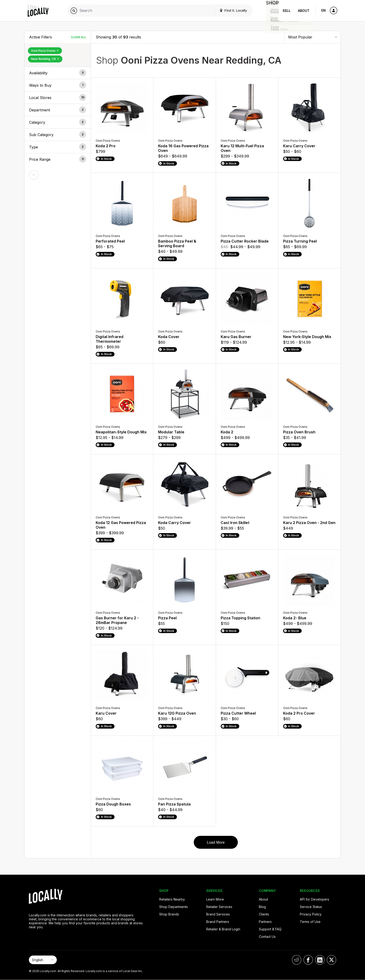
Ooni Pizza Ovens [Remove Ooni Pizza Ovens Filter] (45, 51)
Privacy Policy (311, 914)
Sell (287, 11)
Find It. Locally (230, 10)
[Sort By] (313, 37)
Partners (265, 922)
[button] (58, 73)
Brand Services (218, 914)
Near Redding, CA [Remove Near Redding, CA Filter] (45, 59)
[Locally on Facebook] (308, 960)
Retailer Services (219, 907)
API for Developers (314, 899)
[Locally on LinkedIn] (320, 960)
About (304, 11)
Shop (270, 11)
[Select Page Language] (43, 960)
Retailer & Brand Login (223, 929)
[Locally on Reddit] (297, 960)
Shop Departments (174, 907)
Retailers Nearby (172, 899)
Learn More (215, 899)
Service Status (311, 907)
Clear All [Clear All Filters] (78, 37)
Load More (216, 842)
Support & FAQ (270, 929)
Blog (262, 907)
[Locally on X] (331, 960)
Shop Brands (169, 914)
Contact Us (267, 937)
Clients (264, 914)
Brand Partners (218, 922)
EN (323, 10)
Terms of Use (310, 922)
